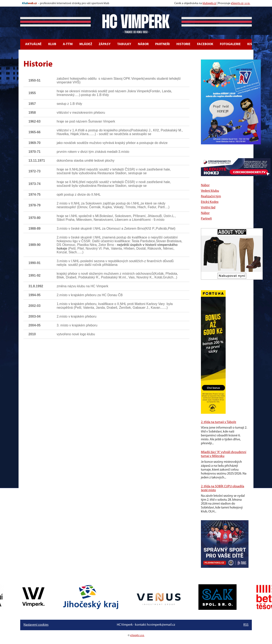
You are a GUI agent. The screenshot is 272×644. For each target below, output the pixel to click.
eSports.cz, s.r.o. (240, 3)
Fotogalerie (230, 44)
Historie (183, 44)
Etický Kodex (210, 202)
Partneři (162, 44)
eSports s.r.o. (137, 635)
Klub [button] (52, 44)
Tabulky (124, 44)
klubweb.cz (209, 3)
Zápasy (105, 44)
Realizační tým (211, 196)
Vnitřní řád (208, 208)
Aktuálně (33, 44)
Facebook (205, 44)
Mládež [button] (86, 44)
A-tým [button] (68, 44)
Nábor (143, 44)
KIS (250, 44)
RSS (246, 625)
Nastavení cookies (36, 625)
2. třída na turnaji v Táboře (219, 422)
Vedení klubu (210, 191)
